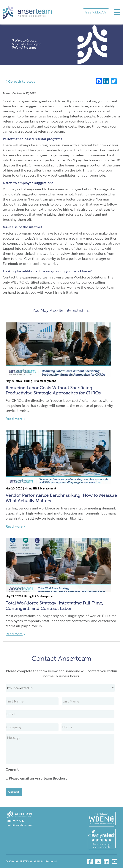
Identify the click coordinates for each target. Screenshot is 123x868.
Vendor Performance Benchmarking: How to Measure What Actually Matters (61, 498)
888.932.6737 (96, 12)
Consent (12, 769)
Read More (15, 419)
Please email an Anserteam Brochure (38, 778)
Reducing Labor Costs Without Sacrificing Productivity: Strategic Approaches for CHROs (53, 390)
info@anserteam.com (20, 825)
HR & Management (44, 381)
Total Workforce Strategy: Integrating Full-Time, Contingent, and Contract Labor (54, 606)
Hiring (28, 381)
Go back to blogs (20, 81)
